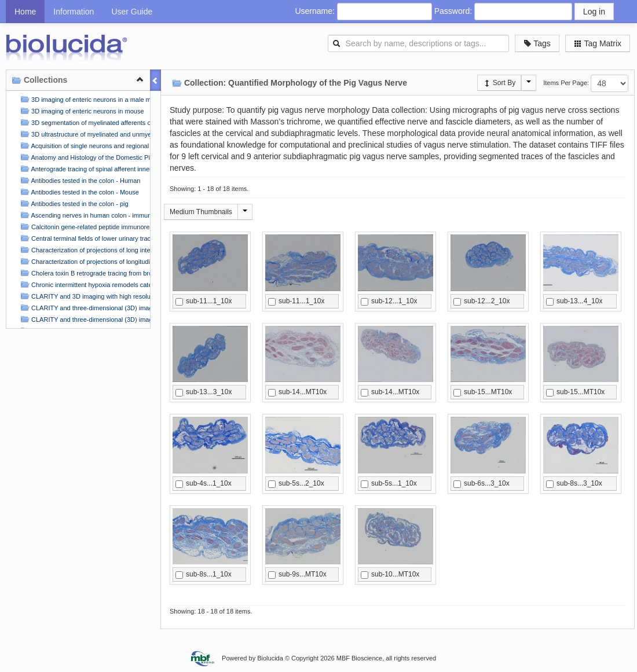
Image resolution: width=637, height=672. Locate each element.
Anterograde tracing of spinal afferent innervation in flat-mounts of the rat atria (84, 169)
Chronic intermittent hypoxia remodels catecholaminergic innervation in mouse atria (84, 284)
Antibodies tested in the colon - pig (73, 203)
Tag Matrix (598, 43)
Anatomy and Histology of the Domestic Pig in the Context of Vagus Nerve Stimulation (84, 157)
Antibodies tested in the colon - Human (79, 180)
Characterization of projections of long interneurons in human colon (84, 250)
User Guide (132, 12)
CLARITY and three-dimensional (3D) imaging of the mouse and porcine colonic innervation (84, 308)
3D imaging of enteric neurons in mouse (81, 111)
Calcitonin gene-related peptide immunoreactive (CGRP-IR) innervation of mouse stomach (84, 227)
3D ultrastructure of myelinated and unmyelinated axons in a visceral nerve (84, 134)
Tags (537, 43)
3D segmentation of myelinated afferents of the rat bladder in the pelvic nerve (84, 122)
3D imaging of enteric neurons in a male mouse (84, 99)
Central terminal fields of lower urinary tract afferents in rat (84, 238)
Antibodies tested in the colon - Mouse (78, 192)
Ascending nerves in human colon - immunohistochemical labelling (84, 215)
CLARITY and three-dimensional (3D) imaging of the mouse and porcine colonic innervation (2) (84, 319)
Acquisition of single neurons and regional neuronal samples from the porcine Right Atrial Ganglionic (84, 146)
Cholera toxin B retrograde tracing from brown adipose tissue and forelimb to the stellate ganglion (84, 273)
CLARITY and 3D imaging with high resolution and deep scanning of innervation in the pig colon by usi (84, 296)
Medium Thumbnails (201, 212)
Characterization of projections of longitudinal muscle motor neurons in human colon (84, 261)
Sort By (499, 83)
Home (25, 12)
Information (74, 12)
